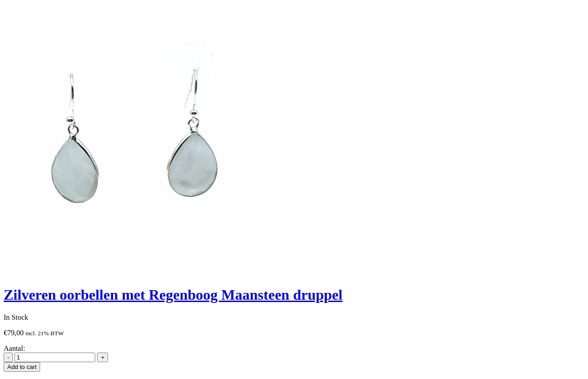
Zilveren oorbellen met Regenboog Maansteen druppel (173, 295)
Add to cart (22, 367)
